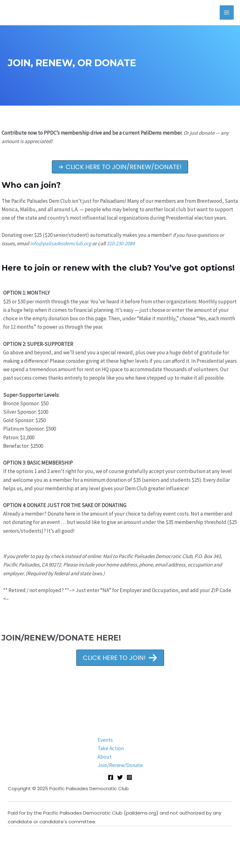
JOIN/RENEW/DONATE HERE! (61, 638)
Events (105, 740)
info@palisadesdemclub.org (61, 243)
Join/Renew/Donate (120, 765)
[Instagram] (129, 777)
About (105, 757)
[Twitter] (120, 777)
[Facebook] (111, 777)
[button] (120, 167)
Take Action (111, 748)
